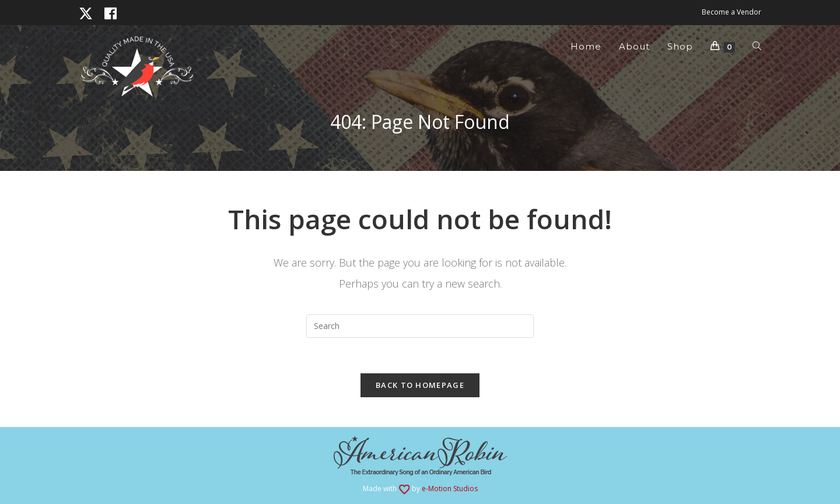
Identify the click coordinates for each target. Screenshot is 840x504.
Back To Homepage (420, 385)
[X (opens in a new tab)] (89, 13)
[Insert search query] (420, 326)
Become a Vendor (731, 12)
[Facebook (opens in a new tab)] (111, 13)
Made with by (420, 489)
